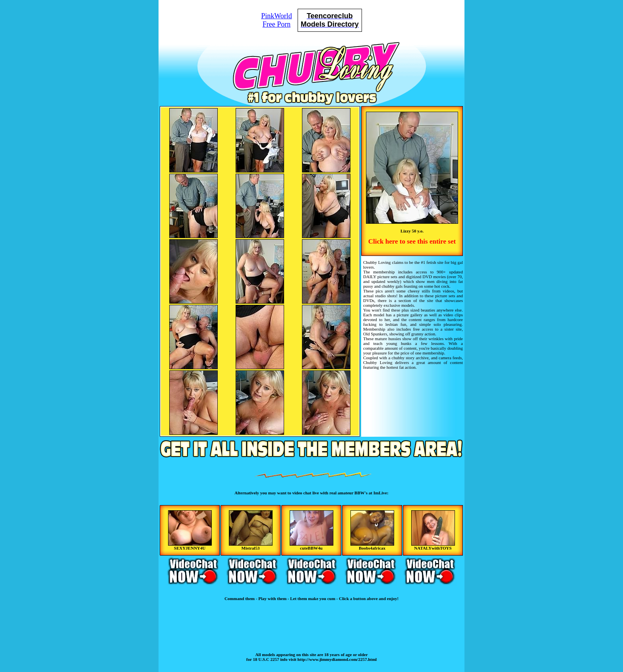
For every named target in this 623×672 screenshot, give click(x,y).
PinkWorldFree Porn (277, 20)
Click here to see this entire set (412, 241)
